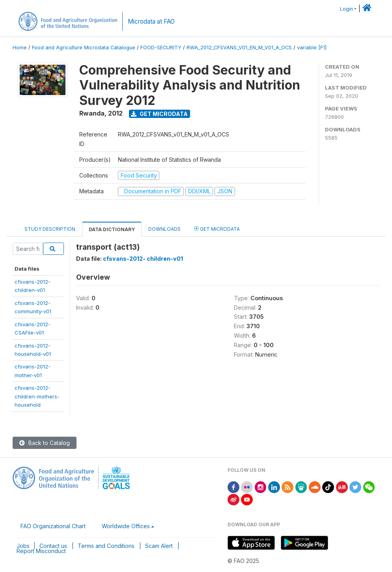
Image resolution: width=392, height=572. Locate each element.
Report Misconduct (41, 551)
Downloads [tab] (164, 229)
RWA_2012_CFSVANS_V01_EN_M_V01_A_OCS (239, 48)
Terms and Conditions (106, 546)
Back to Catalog (45, 443)
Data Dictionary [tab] (112, 229)
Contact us (53, 546)
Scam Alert (159, 546)
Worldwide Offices (126, 526)
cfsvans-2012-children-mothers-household (37, 396)
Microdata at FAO (151, 21)
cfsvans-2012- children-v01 (143, 259)
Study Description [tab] (50, 229)
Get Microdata (159, 114)
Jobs (23, 546)
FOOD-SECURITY (161, 48)
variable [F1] (312, 48)
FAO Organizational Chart (53, 526)
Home (20, 48)
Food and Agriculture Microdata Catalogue (84, 48)
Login (346, 9)
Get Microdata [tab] (217, 229)
